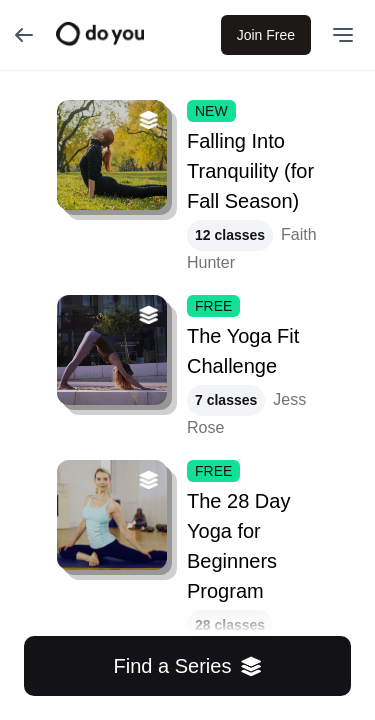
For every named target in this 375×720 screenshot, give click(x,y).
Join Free (266, 35)
